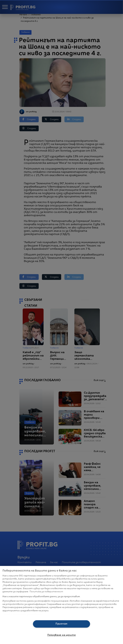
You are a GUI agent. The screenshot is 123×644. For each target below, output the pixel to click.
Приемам (62, 624)
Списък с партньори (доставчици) (22, 614)
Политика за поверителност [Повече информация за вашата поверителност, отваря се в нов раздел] (46, 592)
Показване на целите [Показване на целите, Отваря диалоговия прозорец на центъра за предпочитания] (62, 635)
